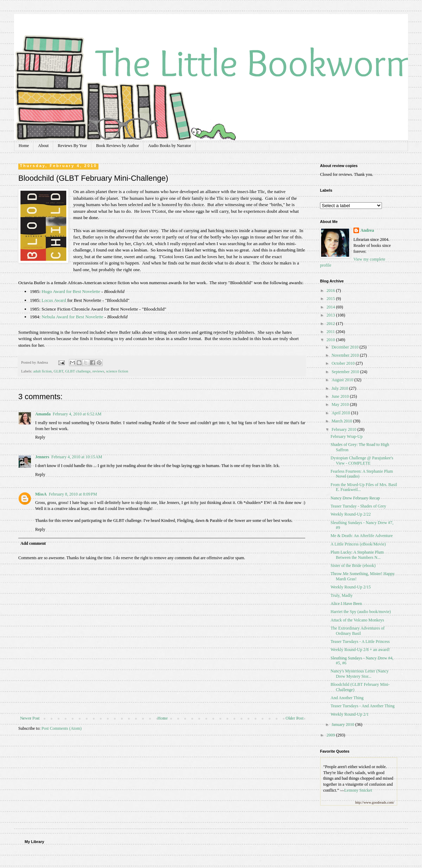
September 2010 (346, 372)
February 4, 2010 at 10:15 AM (77, 457)
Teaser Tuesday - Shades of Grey (358, 506)
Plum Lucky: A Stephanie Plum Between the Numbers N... (357, 555)
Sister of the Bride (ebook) (353, 566)
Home (24, 146)
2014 (331, 307)
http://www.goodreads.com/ (375, 802)
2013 (331, 315)
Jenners (42, 457)
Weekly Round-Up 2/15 (351, 587)
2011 (331, 332)
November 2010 (346, 355)
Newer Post (30, 718)
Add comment (33, 543)
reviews (98, 371)
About (43, 146)
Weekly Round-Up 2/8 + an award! (360, 650)
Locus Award (54, 300)
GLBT (58, 371)
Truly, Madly (342, 595)
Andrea (367, 230)
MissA (41, 494)
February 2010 (344, 429)
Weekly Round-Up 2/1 (350, 714)
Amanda (43, 414)
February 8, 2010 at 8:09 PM (73, 494)
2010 (331, 340)
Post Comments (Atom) (62, 728)
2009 (331, 735)
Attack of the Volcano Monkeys (357, 620)
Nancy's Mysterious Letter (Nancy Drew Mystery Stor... (360, 674)
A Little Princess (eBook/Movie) (358, 544)
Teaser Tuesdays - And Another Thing (363, 706)
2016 (331, 291)
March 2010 (342, 421)
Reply (40, 437)
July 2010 (340, 388)
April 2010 (341, 413)
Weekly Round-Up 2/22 (351, 514)
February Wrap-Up (347, 436)
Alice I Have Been (346, 604)
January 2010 (343, 725)
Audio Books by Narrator (170, 146)
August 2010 (343, 380)
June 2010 (341, 396)
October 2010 (344, 363)
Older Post (295, 718)
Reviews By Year (72, 146)
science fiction (117, 371)
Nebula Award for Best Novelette (72, 317)
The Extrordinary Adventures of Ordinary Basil (358, 631)
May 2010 (341, 404)
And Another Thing (347, 698)
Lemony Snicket (358, 790)
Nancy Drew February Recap (355, 498)
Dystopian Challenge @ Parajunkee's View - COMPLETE (362, 460)
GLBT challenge (78, 371)
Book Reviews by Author (117, 146)
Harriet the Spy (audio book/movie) (361, 612)
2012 (331, 324)
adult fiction (42, 371)
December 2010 (346, 347)
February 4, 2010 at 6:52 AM (77, 414)
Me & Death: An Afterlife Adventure (362, 536)
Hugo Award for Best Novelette (71, 291)
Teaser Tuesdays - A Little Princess (360, 642)
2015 (331, 299)
